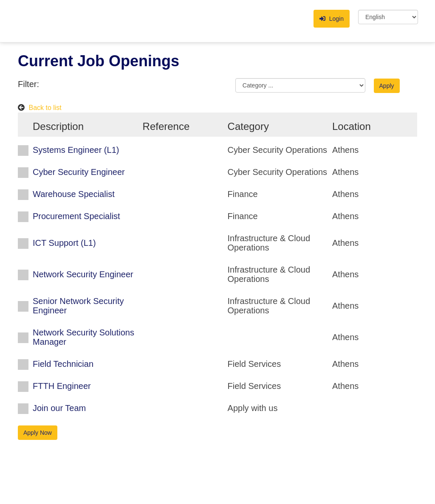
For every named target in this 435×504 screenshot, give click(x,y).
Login (332, 19)
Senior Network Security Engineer (78, 306)
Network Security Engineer (83, 274)
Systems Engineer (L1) (76, 150)
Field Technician (63, 364)
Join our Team (59, 408)
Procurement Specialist (76, 216)
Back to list (45, 108)
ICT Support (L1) (64, 243)
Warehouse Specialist (74, 194)
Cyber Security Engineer (79, 172)
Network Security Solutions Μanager (83, 337)
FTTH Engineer (62, 386)
